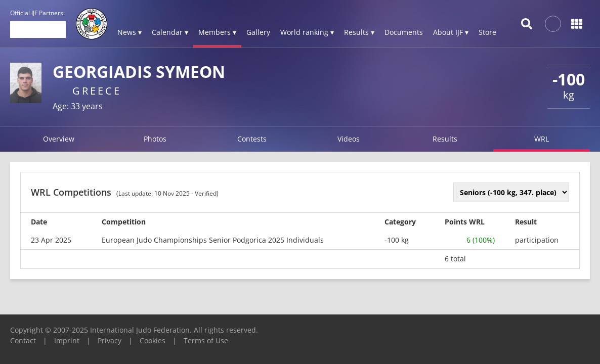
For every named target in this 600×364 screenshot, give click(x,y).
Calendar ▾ (170, 32)
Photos (155, 139)
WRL (542, 139)
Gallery (258, 32)
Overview (59, 139)
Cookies (153, 340)
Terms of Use (206, 340)
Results (445, 139)
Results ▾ (359, 32)
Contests (252, 139)
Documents (404, 32)
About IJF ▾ (451, 32)
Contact (23, 340)
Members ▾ (217, 32)
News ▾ (130, 32)
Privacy (110, 340)
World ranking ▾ (307, 32)
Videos (349, 139)
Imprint (67, 340)
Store (487, 32)
